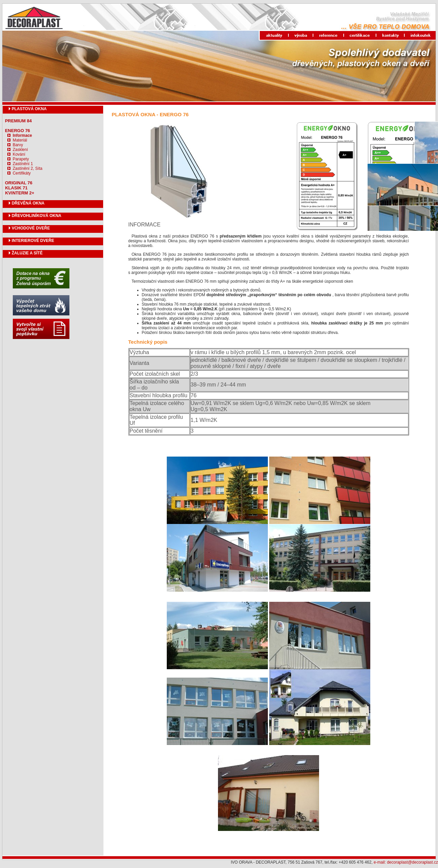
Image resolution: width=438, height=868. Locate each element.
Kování (19, 154)
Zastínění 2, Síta (28, 168)
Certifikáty (22, 173)
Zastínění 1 (23, 164)
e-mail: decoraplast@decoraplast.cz (406, 862)
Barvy (18, 145)
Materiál (20, 140)
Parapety (21, 159)
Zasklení (20, 150)
